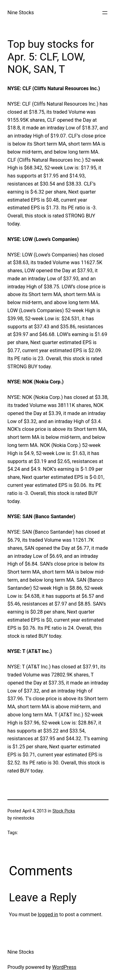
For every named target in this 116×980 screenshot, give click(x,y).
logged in (48, 914)
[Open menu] (105, 13)
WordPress (64, 967)
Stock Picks (64, 811)
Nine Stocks (21, 13)
